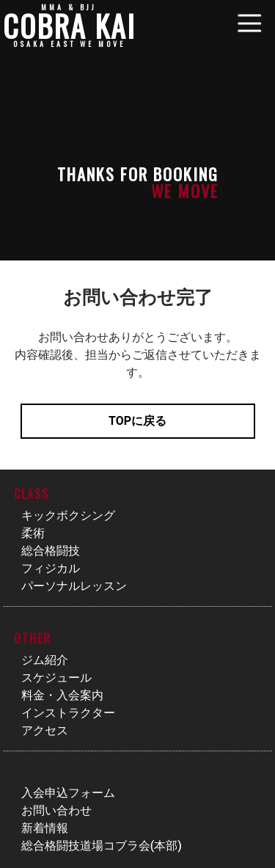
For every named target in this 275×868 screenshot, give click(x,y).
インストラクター (68, 713)
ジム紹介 (45, 660)
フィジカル (51, 568)
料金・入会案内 (62, 695)
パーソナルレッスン (74, 586)
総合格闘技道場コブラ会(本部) (102, 846)
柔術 (33, 533)
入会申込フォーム (68, 793)
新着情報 (45, 828)
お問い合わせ (56, 810)
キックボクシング (68, 515)
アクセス (45, 730)
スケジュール (56, 678)
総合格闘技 (51, 551)
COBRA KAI (69, 26)
